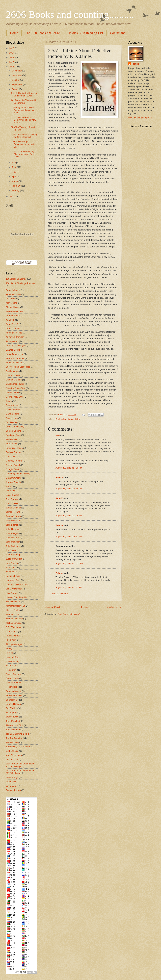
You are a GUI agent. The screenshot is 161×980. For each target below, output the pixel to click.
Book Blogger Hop (15, 354)
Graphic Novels (13, 482)
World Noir (11, 782)
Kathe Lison (12, 572)
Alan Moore (11, 303)
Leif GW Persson (14, 589)
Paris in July (12, 631)
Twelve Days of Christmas (18, 747)
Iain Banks (11, 491)
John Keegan (12, 533)
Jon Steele (11, 550)
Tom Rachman (13, 730)
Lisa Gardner (12, 593)
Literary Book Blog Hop (17, 597)
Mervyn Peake (13, 610)
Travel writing (12, 742)
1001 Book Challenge (16, 279)
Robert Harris (12, 678)
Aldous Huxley (13, 307)
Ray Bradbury (12, 661)
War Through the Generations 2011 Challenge (20, 765)
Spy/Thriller (11, 708)
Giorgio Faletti (13, 469)
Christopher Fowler (15, 384)
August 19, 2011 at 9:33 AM (69, 537)
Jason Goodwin (13, 516)
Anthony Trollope (14, 333)
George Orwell (13, 465)
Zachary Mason (13, 790)
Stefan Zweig (12, 717)
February (16, 186)
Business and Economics (18, 367)
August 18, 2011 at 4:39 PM (69, 489)
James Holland (13, 512)
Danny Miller (12, 405)
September (17, 84)
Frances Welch (13, 439)
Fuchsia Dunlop (13, 452)
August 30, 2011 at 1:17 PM (69, 587)
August (15, 89)
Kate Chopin (12, 563)
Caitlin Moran (12, 371)
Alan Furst (11, 299)
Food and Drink (13, 435)
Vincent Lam (12, 759)
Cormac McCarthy (15, 397)
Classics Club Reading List (85, 33)
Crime (78, 419)
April (14, 176)
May (14, 172)
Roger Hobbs (12, 687)
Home (14, 33)
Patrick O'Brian (13, 636)
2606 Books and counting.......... (70, 14)
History (9, 486)
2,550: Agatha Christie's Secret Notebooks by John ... (23, 110)
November (17, 75)
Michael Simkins (14, 623)
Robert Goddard (14, 674)
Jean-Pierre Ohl (13, 520)
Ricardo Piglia (12, 666)
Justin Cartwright (14, 559)
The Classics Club (15, 725)
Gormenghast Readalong (18, 473)
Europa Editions (14, 431)
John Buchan (12, 525)
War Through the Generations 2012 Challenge (20, 772)
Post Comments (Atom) (69, 614)
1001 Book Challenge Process (20, 283)
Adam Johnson (13, 290)
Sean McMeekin (14, 691)
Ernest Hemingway (15, 427)
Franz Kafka (12, 444)
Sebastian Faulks (14, 695)
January (16, 190)
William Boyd (12, 777)
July (14, 163)
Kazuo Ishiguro (13, 576)
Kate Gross (11, 567)
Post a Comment (60, 594)
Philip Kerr (11, 640)
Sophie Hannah (13, 704)
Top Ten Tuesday (14, 738)
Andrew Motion (13, 316)
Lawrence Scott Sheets (17, 585)
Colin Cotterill (12, 392)
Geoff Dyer (11, 457)
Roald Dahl (11, 670)
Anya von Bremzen (15, 337)
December (17, 71)
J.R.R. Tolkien (12, 503)
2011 (12, 67)
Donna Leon (12, 418)
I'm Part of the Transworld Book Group (23, 101)
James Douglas (13, 508)
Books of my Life (14, 363)
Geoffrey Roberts (14, 461)
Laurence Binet (13, 580)
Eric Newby (11, 422)
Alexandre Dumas (14, 311)
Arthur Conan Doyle (15, 345)
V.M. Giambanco (14, 755)
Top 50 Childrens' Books (17, 734)
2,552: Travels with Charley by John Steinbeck (24, 136)
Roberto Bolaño (13, 683)
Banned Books (13, 350)
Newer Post (52, 607)
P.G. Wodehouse (14, 627)
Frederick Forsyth (14, 448)
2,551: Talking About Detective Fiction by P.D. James (24, 120)
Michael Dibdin (13, 614)
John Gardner (12, 529)
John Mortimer (13, 542)
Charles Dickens (14, 380)
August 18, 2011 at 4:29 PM (69, 468)
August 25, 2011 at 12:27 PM (69, 563)
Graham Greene (14, 478)
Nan (58, 435)
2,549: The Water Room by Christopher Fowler (24, 94)
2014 (12, 53)
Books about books (65, 419)
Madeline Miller (13, 602)
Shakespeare (12, 700)
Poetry (9, 648)
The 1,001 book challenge (42, 33)
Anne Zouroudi (13, 329)
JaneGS (60, 498)
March (15, 181)
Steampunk (11, 713)
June (14, 167)
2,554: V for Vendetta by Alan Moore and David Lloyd (23, 154)
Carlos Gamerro (14, 375)
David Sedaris (13, 414)
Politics (9, 653)
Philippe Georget (14, 644)
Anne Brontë (12, 324)
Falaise (59, 478)
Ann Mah (10, 320)
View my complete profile (140, 118)
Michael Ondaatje (14, 619)
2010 (12, 196)
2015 (12, 48)
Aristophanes (12, 341)
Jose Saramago (13, 555)
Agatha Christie (13, 294)
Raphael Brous (13, 657)
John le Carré (12, 538)
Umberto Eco (12, 751)
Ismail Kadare (12, 495)
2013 (12, 57)
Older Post (114, 607)
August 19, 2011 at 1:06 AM (69, 516)
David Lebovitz (13, 410)
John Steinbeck (13, 546)
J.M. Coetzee (12, 499)
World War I (11, 786)
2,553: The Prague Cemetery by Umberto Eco (23, 144)
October (16, 80)
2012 (12, 62)
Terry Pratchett (13, 721)
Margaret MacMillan (15, 606)
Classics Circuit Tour (16, 388)
